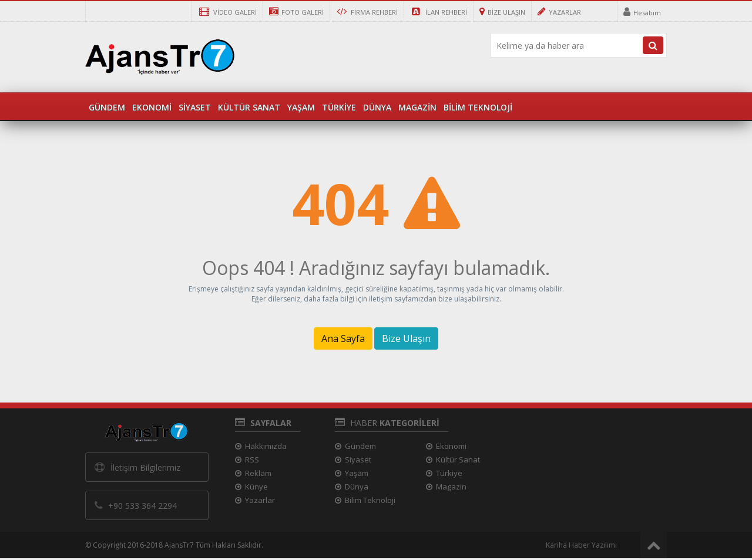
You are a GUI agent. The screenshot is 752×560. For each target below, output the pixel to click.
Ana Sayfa (343, 338)
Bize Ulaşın (406, 338)
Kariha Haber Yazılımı (581, 545)
